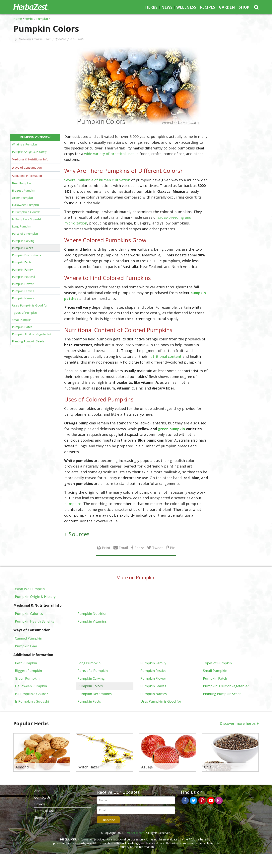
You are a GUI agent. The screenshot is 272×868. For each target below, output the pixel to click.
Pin (173, 548)
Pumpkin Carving (23, 241)
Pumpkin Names (23, 298)
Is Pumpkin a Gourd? (26, 212)
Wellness (186, 7)
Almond (22, 767)
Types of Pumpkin (24, 312)
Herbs (151, 7)
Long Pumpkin (22, 226)
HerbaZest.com (134, 833)
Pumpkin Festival (23, 277)
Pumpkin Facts (22, 262)
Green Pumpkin (22, 198)
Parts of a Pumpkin (25, 233)
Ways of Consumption (27, 167)
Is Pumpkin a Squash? (27, 219)
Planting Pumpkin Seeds (28, 341)
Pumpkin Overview (35, 137)
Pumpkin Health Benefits (34, 621)
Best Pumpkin (21, 183)
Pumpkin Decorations (27, 255)
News (167, 7)
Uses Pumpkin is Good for (30, 305)
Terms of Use (44, 811)
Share (139, 548)
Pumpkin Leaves (23, 291)
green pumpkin (171, 429)
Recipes (208, 7)
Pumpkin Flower (23, 284)
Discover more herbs (238, 723)
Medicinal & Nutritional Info (30, 159)
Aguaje (147, 767)
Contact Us (42, 797)
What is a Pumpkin (24, 144)
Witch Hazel (89, 767)
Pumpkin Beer (26, 646)
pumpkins (73, 504)
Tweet (158, 548)
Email (123, 548)
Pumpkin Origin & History (29, 151)
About (39, 791)
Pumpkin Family (22, 269)
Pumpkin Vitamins (92, 621)
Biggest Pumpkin (24, 190)
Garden (227, 7)
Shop (244, 7)
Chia (208, 767)
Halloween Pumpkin (25, 205)
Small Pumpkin (22, 320)
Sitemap (40, 818)
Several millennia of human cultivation (97, 180)
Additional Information (27, 176)
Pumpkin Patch (22, 327)
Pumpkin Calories (29, 613)
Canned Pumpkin (29, 638)
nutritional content (165, 356)
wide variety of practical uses (110, 154)
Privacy (40, 804)
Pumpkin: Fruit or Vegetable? (32, 334)
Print (106, 548)
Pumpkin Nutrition (92, 613)
